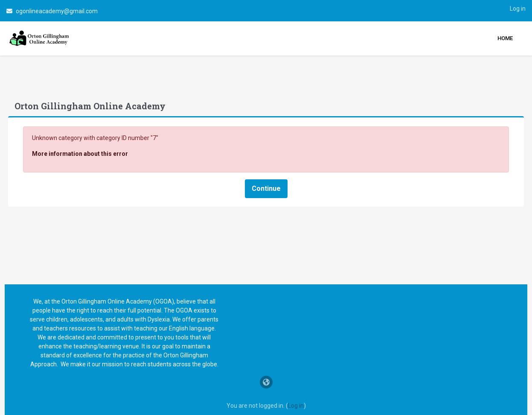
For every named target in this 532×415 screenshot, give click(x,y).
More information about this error (96, 134)
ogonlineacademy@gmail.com (57, 11)
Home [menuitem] (505, 38)
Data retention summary (266, 407)
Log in (518, 9)
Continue (266, 168)
